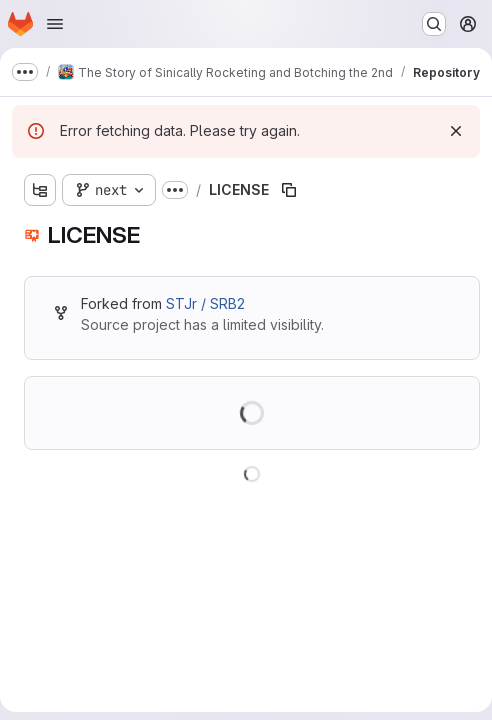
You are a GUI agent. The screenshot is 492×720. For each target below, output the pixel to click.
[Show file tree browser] (40, 190)
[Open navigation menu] (55, 24)
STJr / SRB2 (205, 303)
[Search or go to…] (434, 24)
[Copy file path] (289, 190)
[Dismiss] (456, 131)
